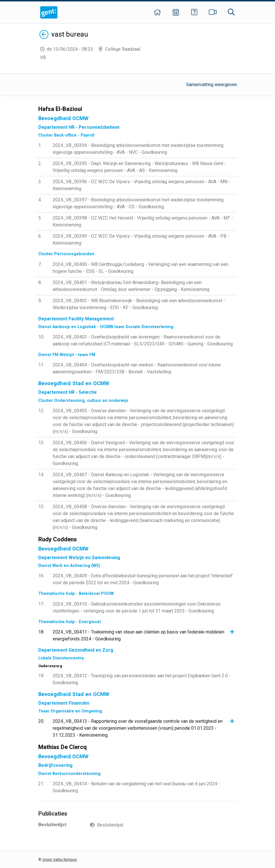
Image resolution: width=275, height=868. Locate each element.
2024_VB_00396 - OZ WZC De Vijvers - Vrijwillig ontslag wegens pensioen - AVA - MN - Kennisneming (142, 185)
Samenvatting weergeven (212, 85)
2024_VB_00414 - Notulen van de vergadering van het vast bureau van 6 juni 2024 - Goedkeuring (136, 787)
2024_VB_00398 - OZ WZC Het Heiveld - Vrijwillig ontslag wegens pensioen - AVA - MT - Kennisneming (143, 221)
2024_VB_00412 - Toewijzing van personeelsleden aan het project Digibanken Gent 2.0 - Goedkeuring (142, 679)
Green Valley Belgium (60, 860)
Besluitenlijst (110, 825)
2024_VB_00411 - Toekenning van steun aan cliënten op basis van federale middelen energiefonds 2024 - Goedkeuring (139, 635)
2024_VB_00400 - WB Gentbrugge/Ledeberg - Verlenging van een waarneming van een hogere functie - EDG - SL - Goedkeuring (141, 268)
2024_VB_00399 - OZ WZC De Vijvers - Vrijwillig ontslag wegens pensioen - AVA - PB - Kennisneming (141, 240)
